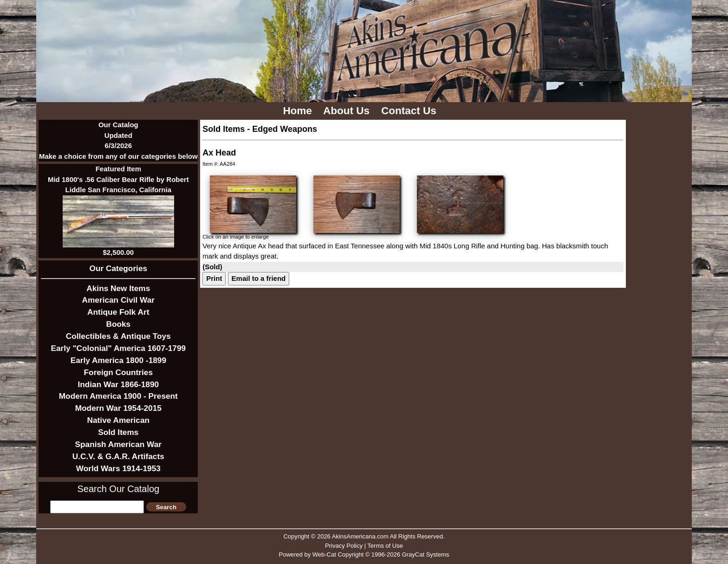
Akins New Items (118, 288)
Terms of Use (385, 546)
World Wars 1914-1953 (118, 468)
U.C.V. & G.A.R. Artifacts (118, 456)
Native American (118, 420)
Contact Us (410, 111)
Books (118, 324)
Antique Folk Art (118, 312)
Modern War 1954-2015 (118, 408)
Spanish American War (118, 444)
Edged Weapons (285, 129)
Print (214, 278)
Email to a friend (259, 278)
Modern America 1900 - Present (118, 396)
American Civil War (118, 300)
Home (299, 111)
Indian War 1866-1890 (118, 384)
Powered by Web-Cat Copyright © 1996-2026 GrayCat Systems (364, 554)
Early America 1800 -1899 (118, 360)
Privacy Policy (344, 546)
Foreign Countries (118, 372)
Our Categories (119, 268)
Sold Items (118, 432)
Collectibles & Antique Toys (118, 336)
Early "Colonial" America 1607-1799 (118, 348)
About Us (348, 111)
